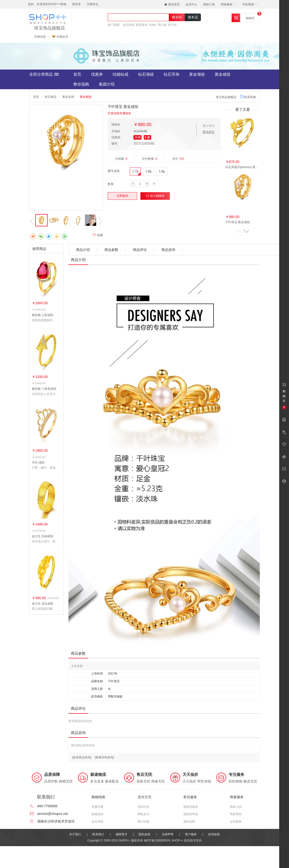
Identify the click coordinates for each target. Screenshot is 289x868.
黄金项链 (197, 74)
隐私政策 (144, 834)
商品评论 (140, 250)
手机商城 (250, 4)
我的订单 (209, 4)
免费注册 (97, 807)
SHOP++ (177, 840)
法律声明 (168, 834)
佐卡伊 (172, 25)
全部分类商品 (44, 74)
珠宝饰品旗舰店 (50, 28)
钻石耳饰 (171, 74)
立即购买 (122, 196)
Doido (152, 25)
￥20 (138, 137)
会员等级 (97, 822)
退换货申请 (191, 814)
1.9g (162, 171)
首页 (77, 74)
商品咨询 (168, 250)
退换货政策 (191, 807)
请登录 (76, 4)
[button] (246, 231)
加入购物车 (155, 196)
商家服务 (228, 4)
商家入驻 (236, 807)
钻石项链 (146, 74)
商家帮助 (236, 814)
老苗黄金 (142, 25)
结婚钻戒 (120, 74)
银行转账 (144, 822)
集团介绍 (107, 84)
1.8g (149, 171)
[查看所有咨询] (104, 757)
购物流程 (97, 814)
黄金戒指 (223, 74)
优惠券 (97, 74)
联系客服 (248, 97)
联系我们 (98, 834)
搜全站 (177, 17)
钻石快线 (129, 25)
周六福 (162, 25)
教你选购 (81, 84)
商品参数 (111, 250)
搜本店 (193, 17)
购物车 (250, 18)
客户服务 (191, 834)
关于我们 (75, 834)
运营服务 (236, 822)
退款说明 (189, 822)
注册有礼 (92, 4)
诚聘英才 (121, 834)
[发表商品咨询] (82, 757)
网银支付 (144, 814)
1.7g (135, 171)
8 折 (147, 137)
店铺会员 (60, 37)
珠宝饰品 (51, 97)
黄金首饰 (68, 97)
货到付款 (144, 807)
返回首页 (172, 4)
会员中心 (191, 4)
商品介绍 (83, 250)
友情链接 (214, 834)
